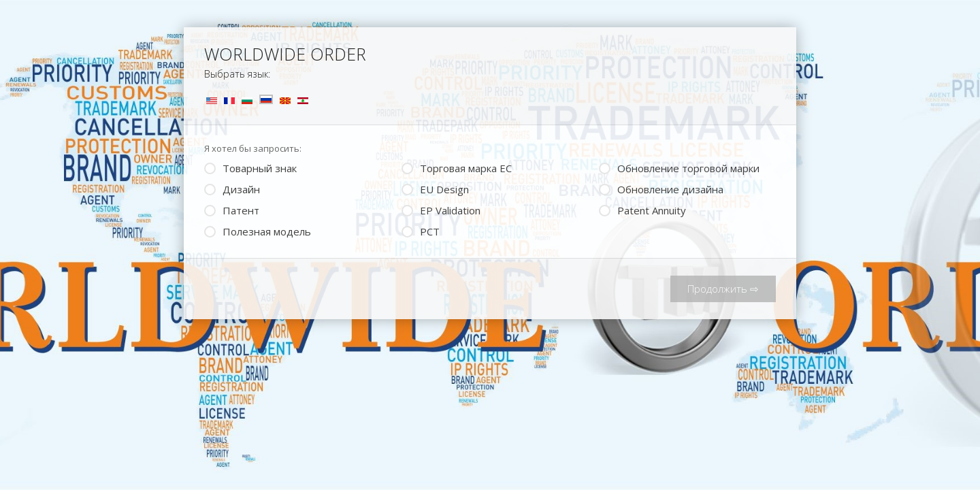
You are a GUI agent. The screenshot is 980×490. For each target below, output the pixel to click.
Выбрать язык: (237, 74)
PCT (421, 230)
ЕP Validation (441, 209)
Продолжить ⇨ (723, 289)
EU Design (435, 188)
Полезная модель (258, 230)
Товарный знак (250, 167)
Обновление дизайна (661, 188)
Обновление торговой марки (679, 167)
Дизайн (232, 188)
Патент (232, 209)
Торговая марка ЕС (457, 167)
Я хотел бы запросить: (253, 148)
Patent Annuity (642, 209)
